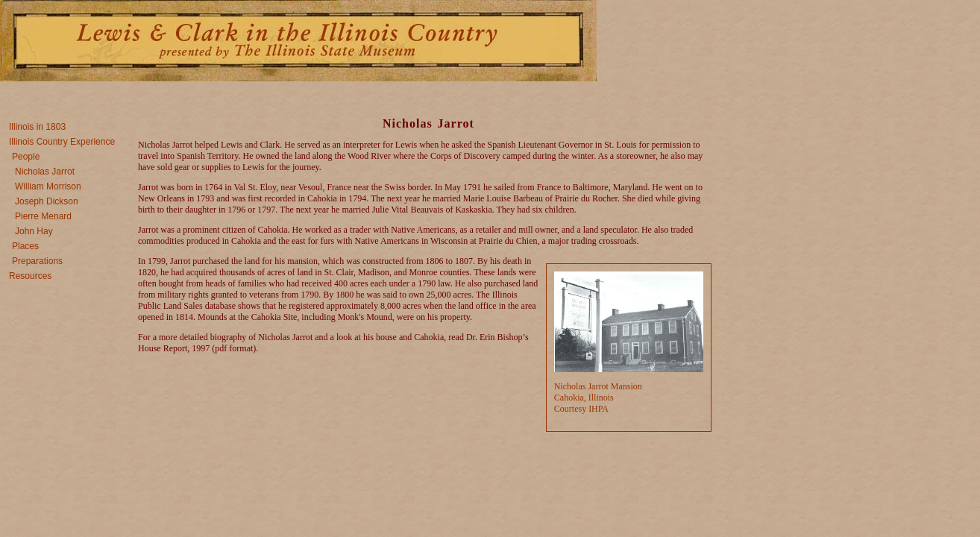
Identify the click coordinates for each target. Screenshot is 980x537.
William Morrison (48, 186)
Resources (30, 276)
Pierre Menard (43, 216)
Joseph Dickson (47, 201)
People (26, 157)
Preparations (37, 261)
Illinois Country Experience (62, 142)
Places (25, 246)
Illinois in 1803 (37, 127)
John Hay (34, 231)
